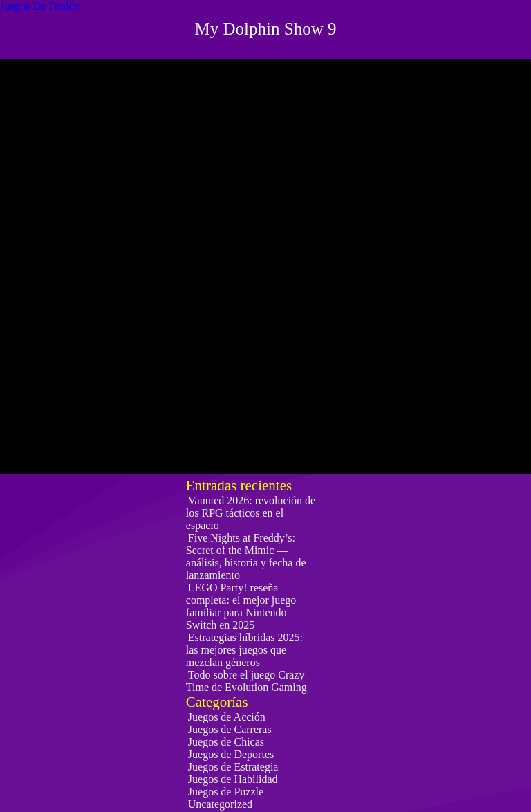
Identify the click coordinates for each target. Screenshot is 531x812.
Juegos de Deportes (231, 754)
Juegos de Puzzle (226, 792)
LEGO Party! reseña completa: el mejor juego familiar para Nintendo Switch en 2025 (241, 606)
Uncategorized (220, 804)
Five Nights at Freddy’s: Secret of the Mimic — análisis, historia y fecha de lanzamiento (246, 556)
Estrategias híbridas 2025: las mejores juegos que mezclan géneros (244, 650)
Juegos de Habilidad (233, 779)
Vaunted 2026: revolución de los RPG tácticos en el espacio (251, 513)
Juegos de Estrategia (233, 767)
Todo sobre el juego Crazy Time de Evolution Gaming (246, 681)
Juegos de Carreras (230, 729)
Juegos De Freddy (40, 6)
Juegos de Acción (227, 717)
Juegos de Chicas (226, 742)
